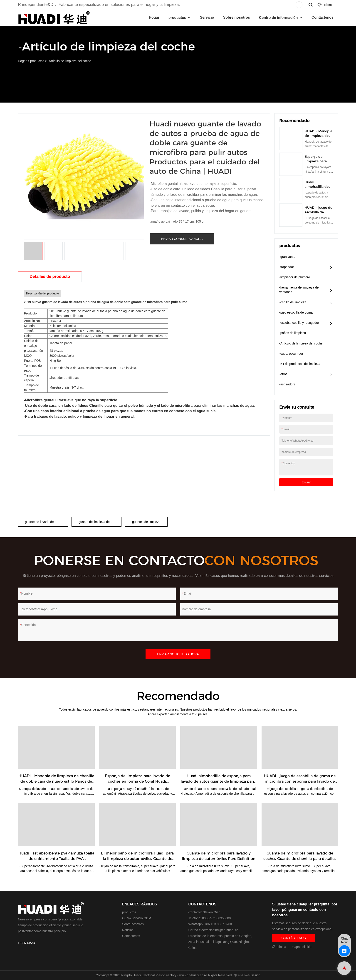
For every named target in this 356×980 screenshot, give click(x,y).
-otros (283, 374)
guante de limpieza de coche (99, 522)
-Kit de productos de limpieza (300, 364)
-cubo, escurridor (291, 354)
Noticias (128, 930)
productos (177, 18)
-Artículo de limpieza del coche (70, 61)
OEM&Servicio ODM (137, 918)
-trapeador (287, 267)
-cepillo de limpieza (293, 302)
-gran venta (287, 257)
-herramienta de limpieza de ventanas (299, 290)
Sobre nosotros (237, 17)
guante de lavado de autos (44, 522)
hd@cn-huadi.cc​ (227, 930)
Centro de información (278, 18)
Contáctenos (323, 17)
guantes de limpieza (146, 522)
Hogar (154, 17)
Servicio (207, 17)
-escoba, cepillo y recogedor (299, 323)
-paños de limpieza (293, 333)
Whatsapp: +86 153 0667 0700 (210, 924)
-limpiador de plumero (295, 277)
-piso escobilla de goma (296, 312)
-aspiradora (287, 384)
